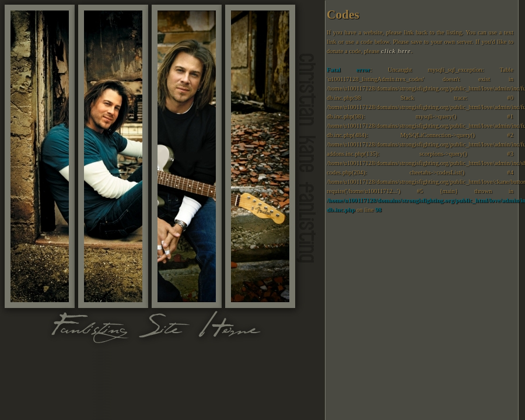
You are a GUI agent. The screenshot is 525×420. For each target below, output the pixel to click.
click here (396, 51)
